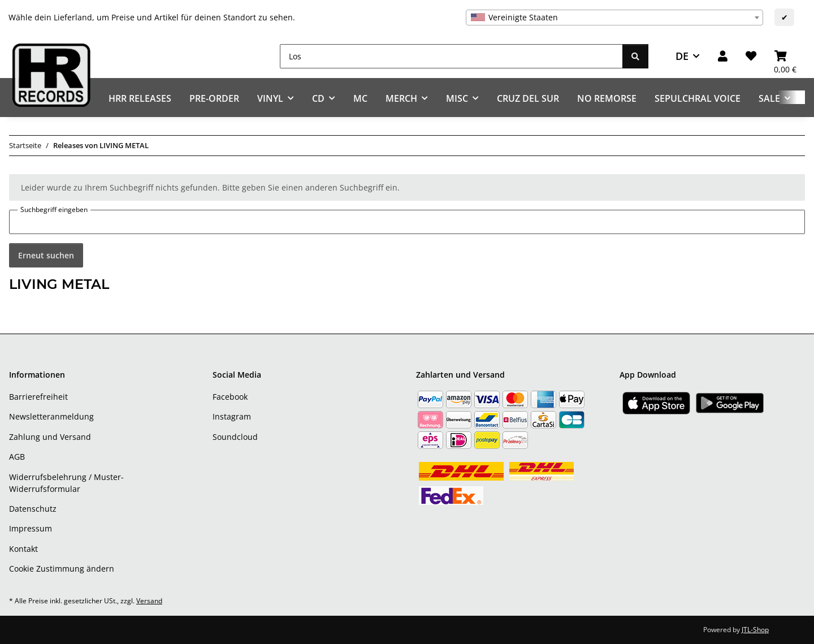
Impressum (31, 528)
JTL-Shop (755, 630)
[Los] (451, 56)
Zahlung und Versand (50, 437)
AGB (17, 457)
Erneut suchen (46, 255)
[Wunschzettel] (751, 56)
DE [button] (682, 56)
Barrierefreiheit (38, 397)
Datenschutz (33, 509)
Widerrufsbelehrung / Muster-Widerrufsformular (66, 483)
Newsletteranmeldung (51, 416)
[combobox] (614, 18)
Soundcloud (235, 437)
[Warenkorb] (785, 56)
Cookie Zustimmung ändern (62, 569)
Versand (149, 601)
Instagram (232, 416)
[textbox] (614, 18)
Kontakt (23, 549)
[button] (723, 56)
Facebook (230, 397)
